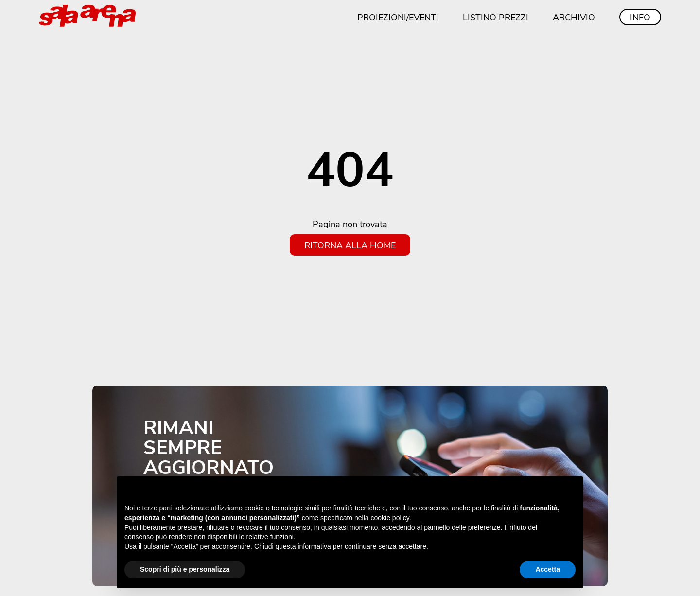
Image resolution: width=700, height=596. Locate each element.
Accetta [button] (548, 569)
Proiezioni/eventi (398, 17)
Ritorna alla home (350, 245)
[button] (571, 492)
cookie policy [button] (390, 518)
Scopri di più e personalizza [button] (185, 569)
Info (640, 17)
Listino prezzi (496, 17)
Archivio (574, 17)
